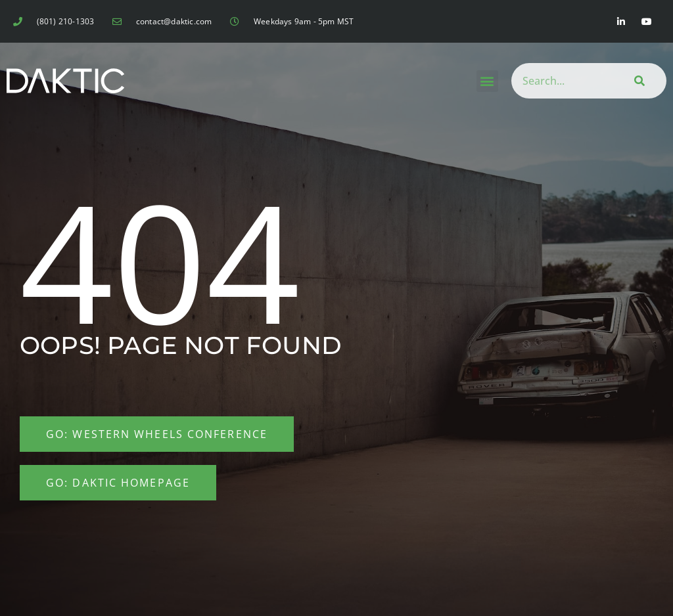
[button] (487, 81)
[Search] (637, 81)
